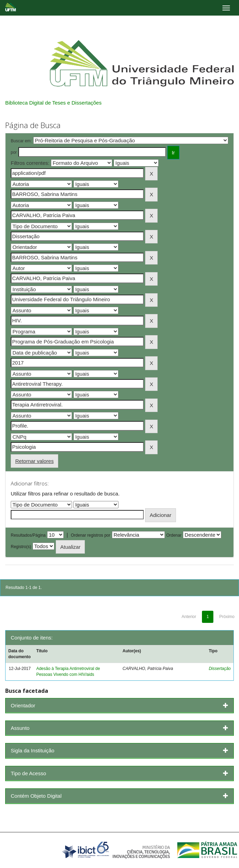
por (14, 152)
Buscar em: (21, 141)
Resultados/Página (28, 535)
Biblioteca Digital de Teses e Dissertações (53, 103)
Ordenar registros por (90, 535)
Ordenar (174, 535)
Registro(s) (21, 547)
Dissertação (220, 669)
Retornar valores (34, 461)
